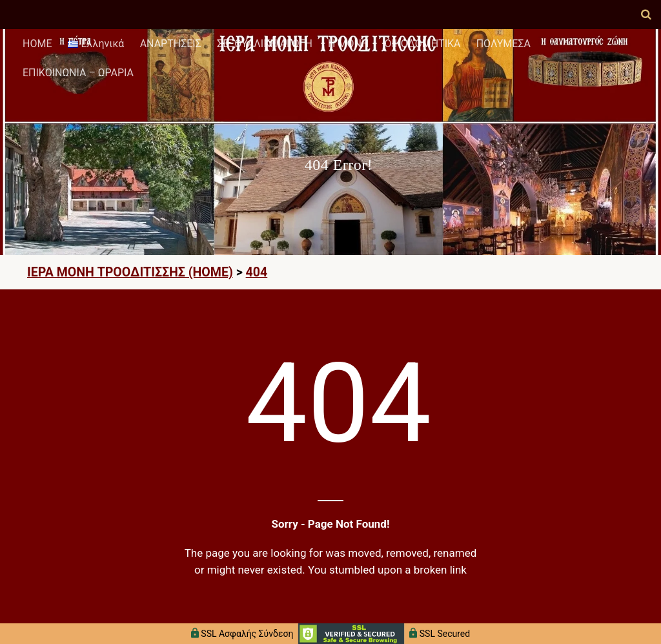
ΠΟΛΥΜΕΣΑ (503, 44)
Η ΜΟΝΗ (348, 44)
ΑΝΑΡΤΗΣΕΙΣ (171, 44)
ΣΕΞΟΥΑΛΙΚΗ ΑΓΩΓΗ (265, 44)
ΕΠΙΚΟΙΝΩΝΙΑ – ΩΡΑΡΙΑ (78, 73)
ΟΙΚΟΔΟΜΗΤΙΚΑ (423, 44)
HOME (37, 44)
